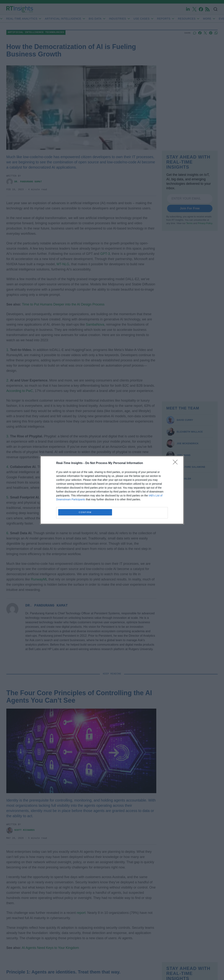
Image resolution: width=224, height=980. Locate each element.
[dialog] (112, 490)
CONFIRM (85, 512)
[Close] (176, 463)
